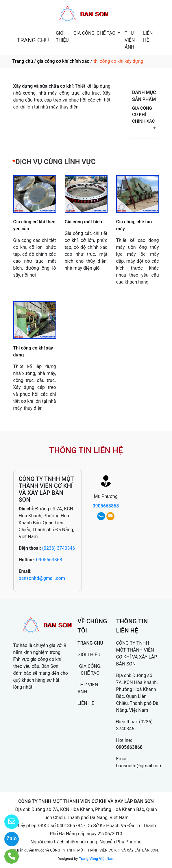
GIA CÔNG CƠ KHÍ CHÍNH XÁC (144, 115)
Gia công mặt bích (83, 222)
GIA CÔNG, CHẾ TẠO (95, 33)
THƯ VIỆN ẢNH (130, 40)
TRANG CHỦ (33, 40)
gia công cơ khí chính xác (63, 61)
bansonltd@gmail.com (42, 578)
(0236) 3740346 (59, 548)
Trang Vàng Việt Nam (97, 859)
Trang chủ (23, 61)
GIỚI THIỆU (62, 37)
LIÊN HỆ (148, 37)
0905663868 (49, 560)
